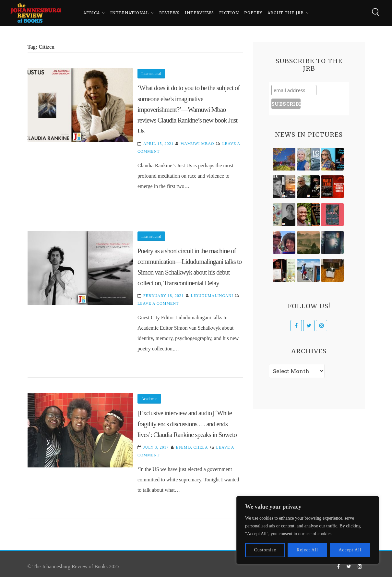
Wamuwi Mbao (197, 144)
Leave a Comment (158, 303)
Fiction (229, 13)
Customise (265, 550)
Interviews (199, 13)
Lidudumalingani (212, 296)
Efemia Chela (192, 447)
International (130, 13)
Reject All (307, 550)
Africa (92, 13)
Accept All (350, 550)
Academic (149, 399)
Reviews (169, 13)
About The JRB (286, 13)
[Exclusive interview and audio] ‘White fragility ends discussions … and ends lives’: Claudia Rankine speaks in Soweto (187, 424)
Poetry (253, 13)
